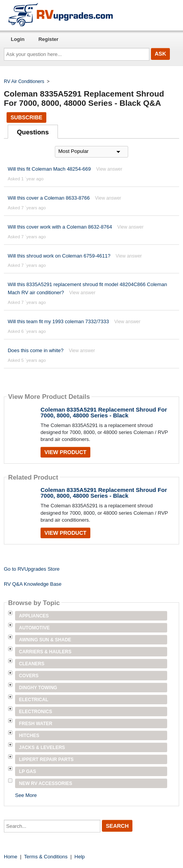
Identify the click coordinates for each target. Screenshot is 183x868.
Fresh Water (36, 724)
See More (26, 795)
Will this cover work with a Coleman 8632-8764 (60, 227)
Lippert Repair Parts (46, 759)
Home (11, 857)
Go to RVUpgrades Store (32, 569)
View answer (109, 169)
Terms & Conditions (46, 857)
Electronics (36, 712)
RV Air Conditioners (24, 81)
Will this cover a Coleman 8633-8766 (49, 198)
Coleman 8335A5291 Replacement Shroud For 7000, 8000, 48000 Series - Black (104, 412)
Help (80, 857)
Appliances (34, 616)
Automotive (34, 628)
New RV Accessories (46, 783)
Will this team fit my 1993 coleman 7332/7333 (58, 321)
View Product (65, 452)
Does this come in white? (36, 350)
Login (18, 39)
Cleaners (32, 664)
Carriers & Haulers (45, 652)
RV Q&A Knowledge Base (33, 584)
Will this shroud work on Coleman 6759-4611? (60, 256)
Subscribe (26, 117)
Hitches (29, 736)
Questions (33, 132)
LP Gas (27, 771)
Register (48, 39)
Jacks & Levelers (42, 748)
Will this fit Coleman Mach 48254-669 (49, 169)
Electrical (34, 700)
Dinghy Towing (38, 688)
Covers (29, 676)
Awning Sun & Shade (45, 640)
